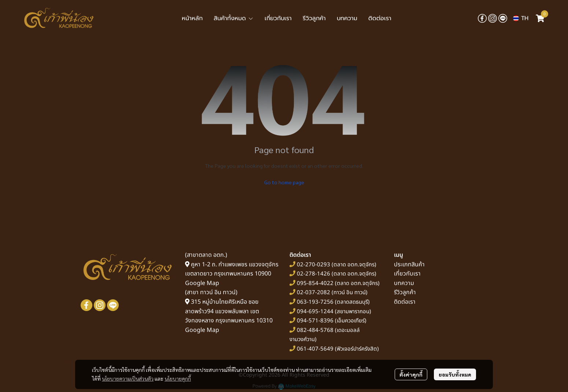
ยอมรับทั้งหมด (455, 374)
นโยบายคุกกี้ (178, 378)
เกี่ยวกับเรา (407, 274)
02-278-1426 (313, 274)
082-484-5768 (315, 330)
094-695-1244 (315, 312)
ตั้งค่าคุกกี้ (411, 374)
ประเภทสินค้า (409, 265)
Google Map (202, 283)
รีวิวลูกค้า (405, 292)
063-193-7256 (315, 302)
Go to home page (284, 182)
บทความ (404, 283)
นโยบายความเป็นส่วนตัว (128, 378)
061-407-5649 (315, 349)
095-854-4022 (315, 283)
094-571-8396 (315, 321)
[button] (521, 18)
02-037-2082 (313, 293)
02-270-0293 (313, 265)
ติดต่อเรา (405, 302)
